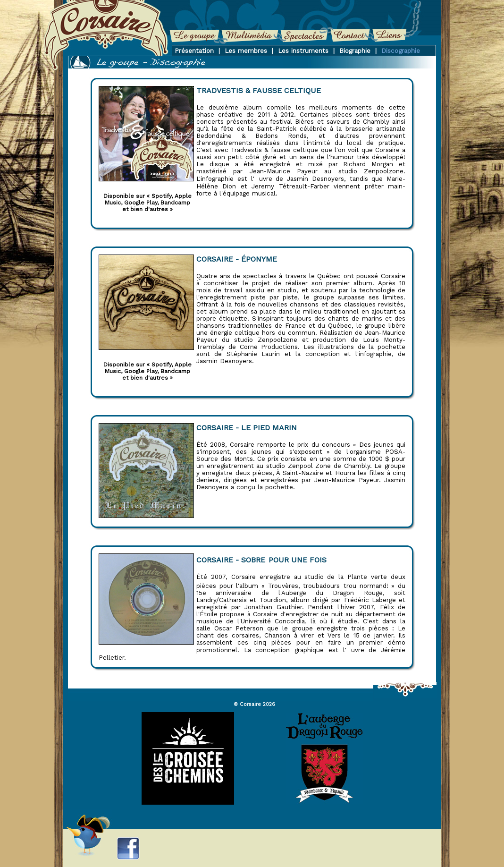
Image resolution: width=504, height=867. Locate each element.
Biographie (355, 51)
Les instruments (303, 51)
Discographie (401, 51)
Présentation (194, 51)
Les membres (246, 51)
